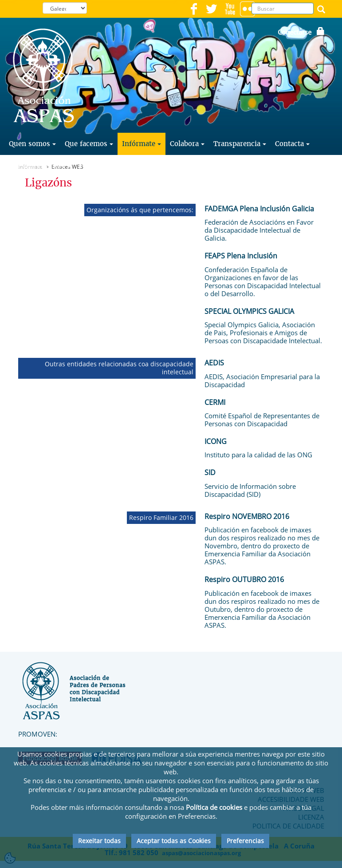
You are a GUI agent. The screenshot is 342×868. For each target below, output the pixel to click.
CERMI (215, 402)
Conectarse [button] (301, 32)
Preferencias (245, 841)
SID (210, 472)
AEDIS (214, 363)
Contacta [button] (292, 144)
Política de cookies (214, 807)
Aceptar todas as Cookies (174, 841)
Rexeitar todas (99, 841)
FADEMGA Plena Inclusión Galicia (259, 209)
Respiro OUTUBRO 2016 (244, 579)
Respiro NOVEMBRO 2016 (247, 516)
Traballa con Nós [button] (40, 166)
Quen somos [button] (32, 144)
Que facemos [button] (89, 144)
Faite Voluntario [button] (109, 166)
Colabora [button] (187, 144)
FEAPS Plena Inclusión (241, 256)
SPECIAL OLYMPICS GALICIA (249, 311)
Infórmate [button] (142, 144)
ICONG (216, 441)
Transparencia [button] (240, 144)
